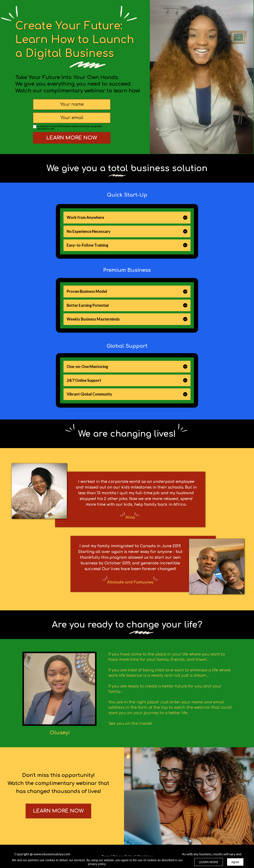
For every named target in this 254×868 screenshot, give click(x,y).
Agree (235, 862)
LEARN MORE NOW (72, 138)
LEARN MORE (209, 862)
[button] (185, 218)
